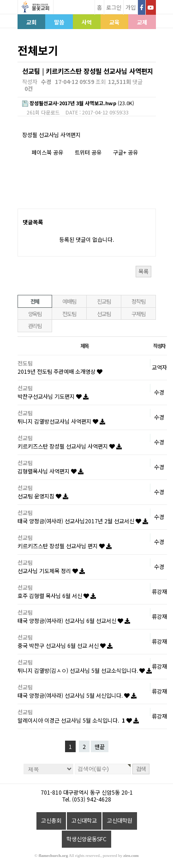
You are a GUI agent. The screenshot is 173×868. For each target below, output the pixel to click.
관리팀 (35, 326)
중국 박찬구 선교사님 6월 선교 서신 (65, 645)
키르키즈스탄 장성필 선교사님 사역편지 (70, 446)
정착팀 (138, 301)
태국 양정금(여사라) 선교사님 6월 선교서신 (74, 620)
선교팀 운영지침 (43, 496)
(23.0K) (78, 103)
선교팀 (104, 314)
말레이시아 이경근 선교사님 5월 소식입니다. (78, 720)
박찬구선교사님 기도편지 (53, 396)
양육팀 (35, 314)
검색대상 (18, 62)
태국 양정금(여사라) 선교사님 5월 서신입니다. (77, 695)
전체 (35, 301)
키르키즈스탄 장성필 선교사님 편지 (65, 546)
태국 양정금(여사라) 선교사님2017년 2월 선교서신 (83, 521)
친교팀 (104, 301)
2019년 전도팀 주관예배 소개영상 (60, 371)
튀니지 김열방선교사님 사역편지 (61, 421)
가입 (131, 7)
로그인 (114, 7)
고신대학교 (84, 820)
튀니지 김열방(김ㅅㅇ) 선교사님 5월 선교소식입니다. (85, 670)
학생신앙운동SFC (86, 839)
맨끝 (100, 746)
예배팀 (69, 301)
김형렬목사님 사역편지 (51, 471)
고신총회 (51, 820)
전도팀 (69, 314)
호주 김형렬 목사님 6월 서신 (57, 596)
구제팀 (138, 314)
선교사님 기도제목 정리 (51, 571)
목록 (143, 271)
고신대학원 (120, 820)
